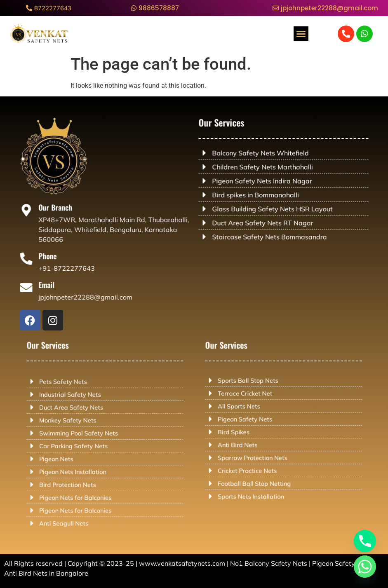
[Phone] (34, 259)
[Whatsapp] (365, 567)
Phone (53, 257)
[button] (301, 34)
